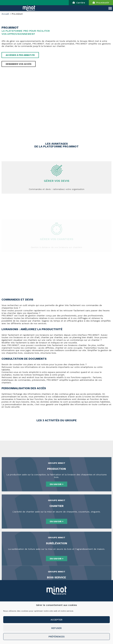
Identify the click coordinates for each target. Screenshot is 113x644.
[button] (79, 3)
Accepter (56, 620)
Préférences (57, 637)
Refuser (56, 628)
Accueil (5, 14)
